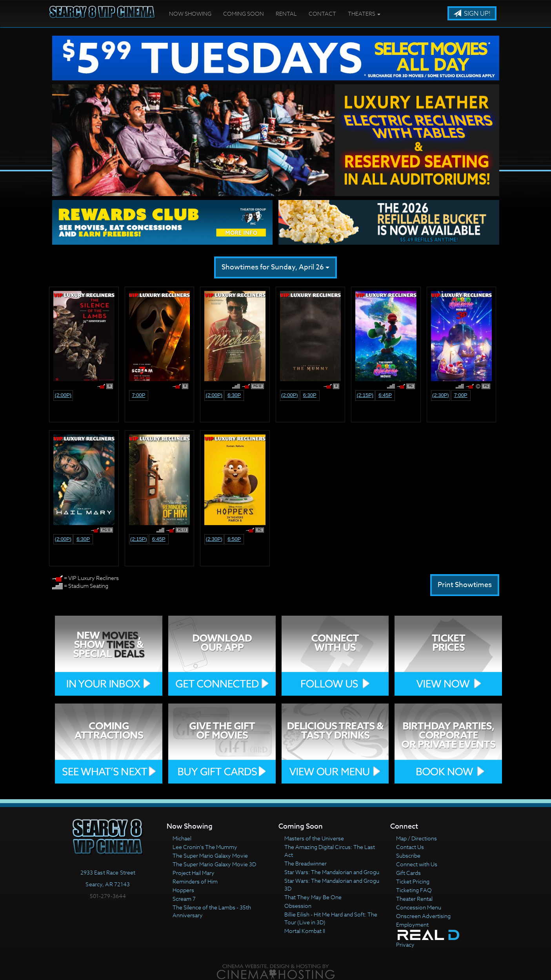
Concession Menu (419, 907)
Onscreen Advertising (423, 916)
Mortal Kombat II (305, 931)
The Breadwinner (306, 863)
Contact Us (410, 847)
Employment (412, 925)
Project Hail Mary (194, 873)
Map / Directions (416, 838)
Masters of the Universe (314, 838)
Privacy (405, 945)
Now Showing (190, 14)
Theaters (364, 14)
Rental (286, 14)
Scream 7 (184, 899)
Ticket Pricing (413, 881)
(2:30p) (441, 395)
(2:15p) (365, 395)
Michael (182, 838)
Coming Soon (244, 14)
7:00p (138, 395)
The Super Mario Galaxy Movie (210, 855)
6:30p (234, 395)
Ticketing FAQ (414, 890)
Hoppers (183, 890)
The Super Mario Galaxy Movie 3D (214, 864)
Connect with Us (417, 864)
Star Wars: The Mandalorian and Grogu (332, 872)
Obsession (298, 906)
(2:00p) (63, 395)
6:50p (234, 539)
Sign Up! (472, 14)
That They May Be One (313, 897)
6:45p (385, 395)
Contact (322, 14)
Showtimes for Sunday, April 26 (275, 267)
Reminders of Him (195, 881)
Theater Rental (414, 899)
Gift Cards (408, 873)
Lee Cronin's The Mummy (205, 847)
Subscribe (408, 855)
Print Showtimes (465, 585)
